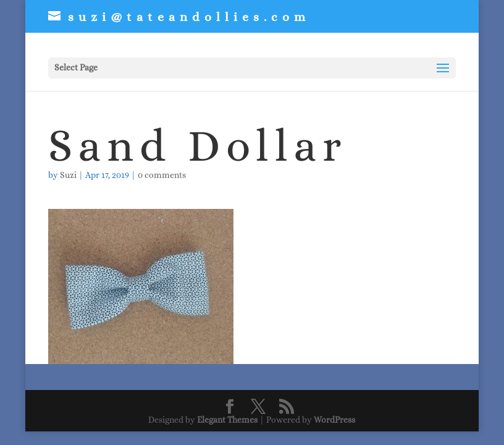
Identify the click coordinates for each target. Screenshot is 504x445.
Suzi (68, 175)
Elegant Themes (227, 420)
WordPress (334, 420)
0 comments (162, 175)
